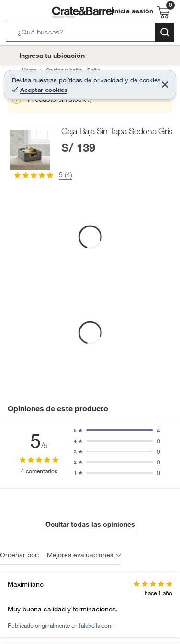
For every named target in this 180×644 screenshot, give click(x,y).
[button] (90, 34)
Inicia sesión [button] (133, 11)
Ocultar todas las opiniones (90, 524)
